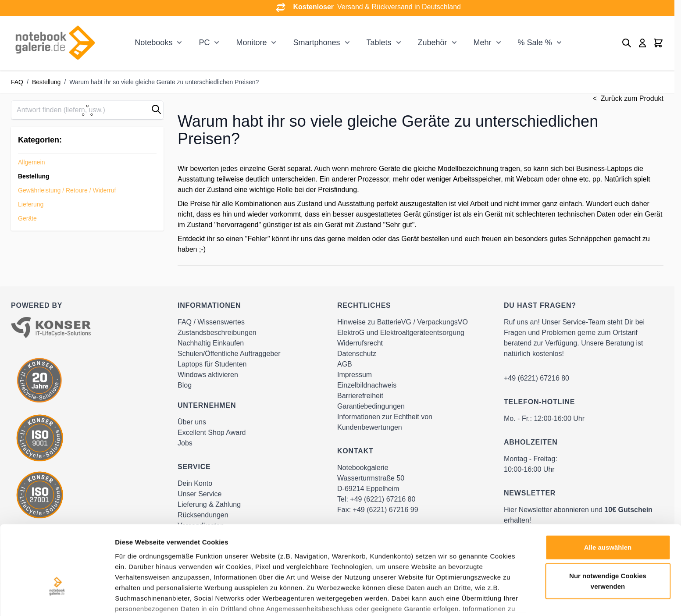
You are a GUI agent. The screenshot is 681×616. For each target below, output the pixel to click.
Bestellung (46, 82)
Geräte (27, 218)
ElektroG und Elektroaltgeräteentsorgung (401, 333)
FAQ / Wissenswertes (211, 322)
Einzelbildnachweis (367, 385)
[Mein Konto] (642, 43)
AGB (345, 364)
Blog (185, 385)
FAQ (17, 82)
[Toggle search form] (627, 43)
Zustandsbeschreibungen (217, 333)
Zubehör (433, 43)
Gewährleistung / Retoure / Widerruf (67, 190)
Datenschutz (357, 354)
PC (204, 43)
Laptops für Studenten (212, 364)
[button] (156, 109)
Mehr (483, 43)
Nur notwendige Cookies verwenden (608, 523)
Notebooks (153, 43)
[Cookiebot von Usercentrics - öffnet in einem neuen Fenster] (57, 599)
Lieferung (31, 204)
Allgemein (31, 162)
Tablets (379, 43)
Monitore (251, 43)
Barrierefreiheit (360, 396)
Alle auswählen (608, 489)
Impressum (355, 375)
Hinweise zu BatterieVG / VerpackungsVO (403, 322)
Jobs (185, 443)
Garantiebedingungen (371, 406)
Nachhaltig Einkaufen (211, 343)
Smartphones (316, 43)
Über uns (192, 422)
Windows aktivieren (208, 375)
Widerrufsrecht (360, 343)
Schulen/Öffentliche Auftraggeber (229, 354)
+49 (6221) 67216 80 (537, 378)
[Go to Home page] (55, 43)
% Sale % (535, 43)
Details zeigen (466, 599)
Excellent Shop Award (212, 433)
